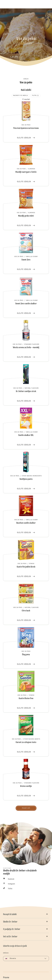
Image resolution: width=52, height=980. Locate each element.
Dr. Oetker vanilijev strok (26, 385)
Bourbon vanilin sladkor (26, 516)
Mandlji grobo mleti (26, 209)
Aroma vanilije (26, 779)
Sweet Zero (26, 253)
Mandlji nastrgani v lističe (26, 165)
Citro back (26, 604)
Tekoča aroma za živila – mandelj (26, 341)
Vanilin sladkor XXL (26, 429)
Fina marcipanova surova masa (26, 121)
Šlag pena (26, 648)
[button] (26, 914)
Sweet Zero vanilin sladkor (26, 297)
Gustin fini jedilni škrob (26, 560)
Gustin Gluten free (26, 692)
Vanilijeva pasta (26, 472)
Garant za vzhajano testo (26, 736)
